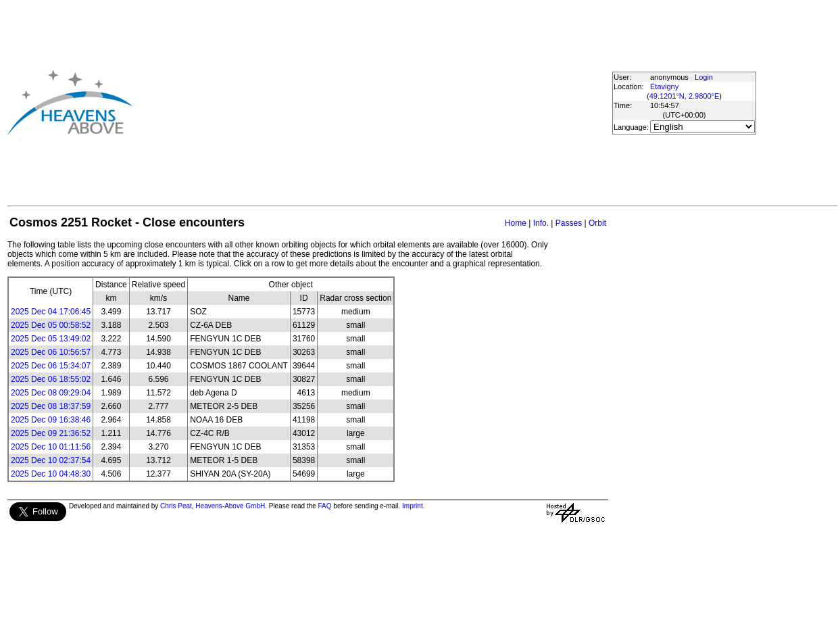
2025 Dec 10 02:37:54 (51, 460)
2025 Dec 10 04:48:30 (51, 474)
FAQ (325, 506)
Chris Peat (176, 506)
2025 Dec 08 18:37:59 (51, 406)
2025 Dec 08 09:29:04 (51, 393)
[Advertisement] (337, 102)
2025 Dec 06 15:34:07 (51, 366)
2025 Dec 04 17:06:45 (51, 312)
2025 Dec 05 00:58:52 (51, 325)
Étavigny (664, 87)
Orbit (597, 223)
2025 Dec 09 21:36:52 (51, 433)
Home (516, 223)
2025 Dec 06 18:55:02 (51, 379)
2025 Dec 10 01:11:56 (51, 447)
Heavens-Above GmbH (230, 506)
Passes (569, 223)
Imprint (413, 506)
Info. (541, 223)
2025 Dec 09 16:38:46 (51, 420)
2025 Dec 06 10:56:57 (51, 352)
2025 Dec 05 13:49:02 (51, 339)
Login (704, 77)
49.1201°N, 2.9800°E (685, 96)
